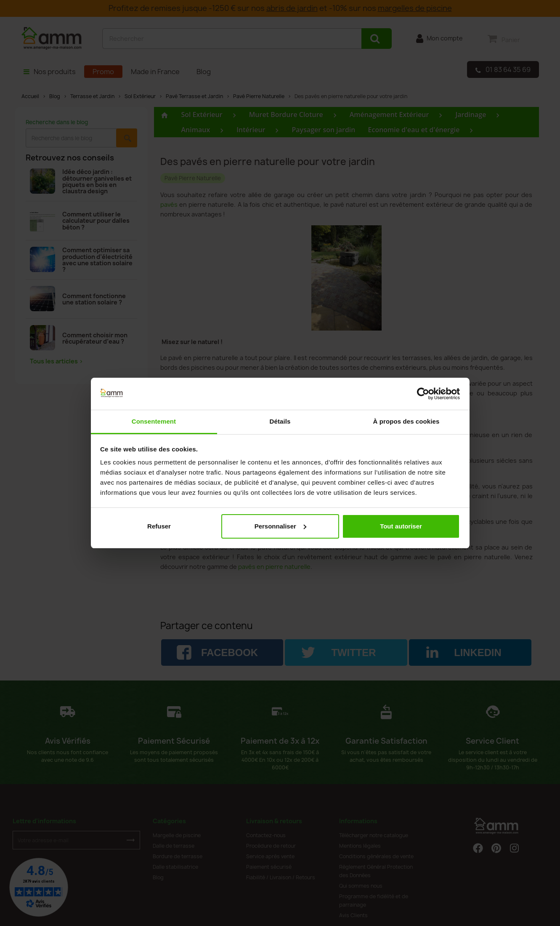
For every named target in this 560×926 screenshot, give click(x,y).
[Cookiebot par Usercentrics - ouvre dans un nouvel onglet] (423, 394)
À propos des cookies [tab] (406, 421)
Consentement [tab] (154, 421)
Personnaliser (280, 526)
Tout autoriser (401, 526)
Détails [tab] (280, 421)
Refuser (159, 526)
